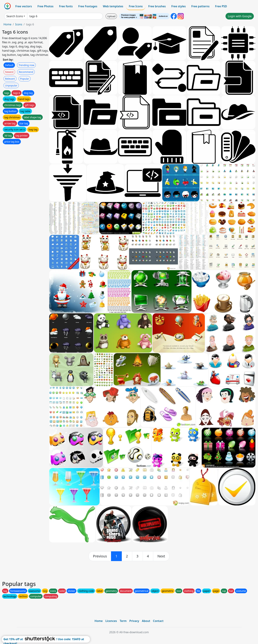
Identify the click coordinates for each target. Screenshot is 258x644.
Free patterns (200, 6)
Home (7, 24)
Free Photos (45, 6)
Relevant (10, 79)
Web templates (113, 6)
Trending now (26, 65)
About (146, 621)
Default (9, 65)
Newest (9, 72)
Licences (111, 621)
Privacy (134, 621)
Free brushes (157, 6)
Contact (158, 621)
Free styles (179, 6)
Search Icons (15, 16)
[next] (161, 556)
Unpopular (11, 85)
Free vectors (24, 6)
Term (123, 621)
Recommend (26, 72)
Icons (19, 24)
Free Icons (136, 6)
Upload (111, 16)
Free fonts (66, 6)
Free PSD (221, 6)
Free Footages (88, 6)
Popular (25, 79)
